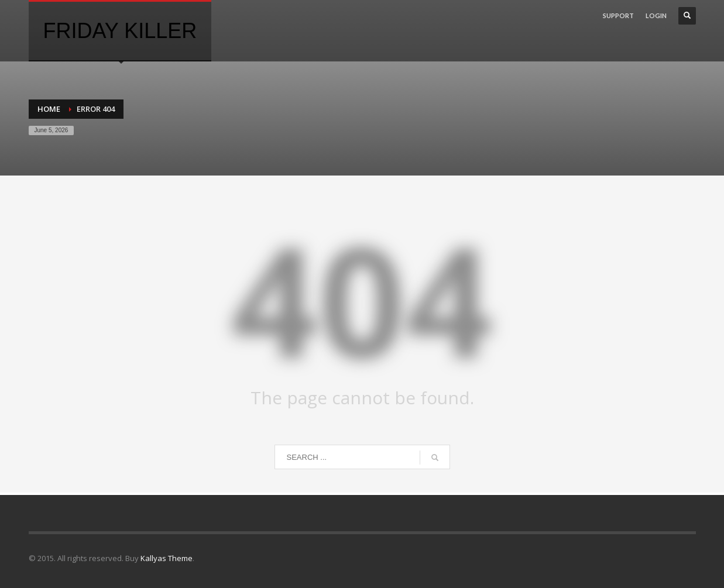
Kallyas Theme (167, 558)
